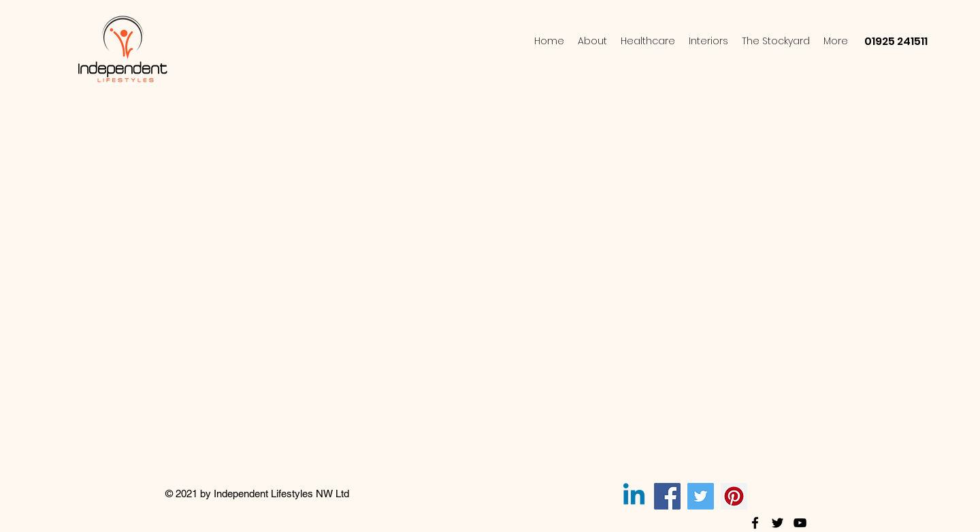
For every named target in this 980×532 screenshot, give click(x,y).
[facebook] (755, 523)
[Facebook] (667, 496)
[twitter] (778, 523)
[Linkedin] (634, 496)
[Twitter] (701, 496)
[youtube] (800, 523)
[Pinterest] (734, 496)
